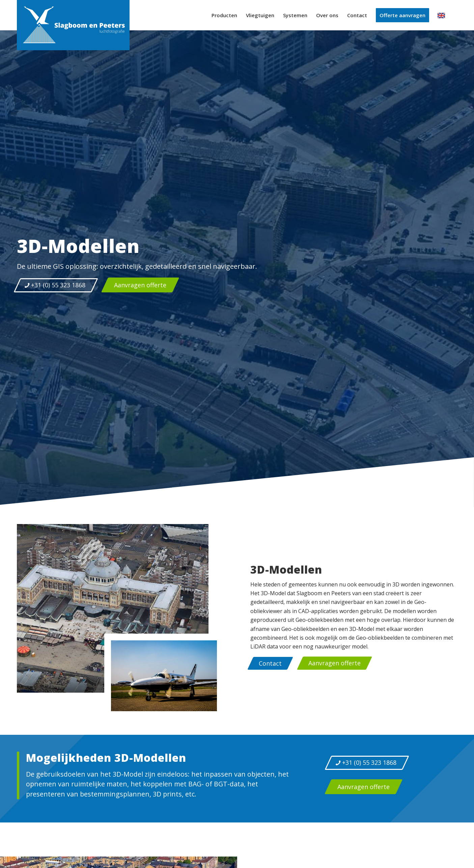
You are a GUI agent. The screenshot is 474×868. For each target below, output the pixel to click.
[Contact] (270, 663)
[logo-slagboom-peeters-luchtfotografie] (73, 25)
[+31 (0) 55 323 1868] (56, 285)
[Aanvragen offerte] (140, 285)
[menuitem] (224, 15)
